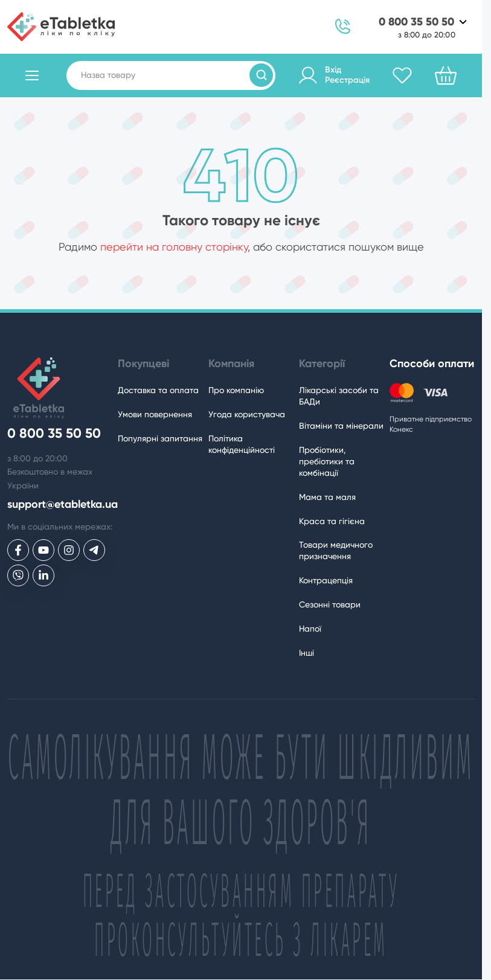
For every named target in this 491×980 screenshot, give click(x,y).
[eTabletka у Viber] (18, 575)
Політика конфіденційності (242, 444)
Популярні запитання (160, 438)
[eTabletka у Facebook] (18, 550)
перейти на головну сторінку (174, 247)
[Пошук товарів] (261, 75)
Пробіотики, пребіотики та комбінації (327, 461)
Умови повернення (155, 414)
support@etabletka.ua (63, 504)
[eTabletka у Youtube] (43, 550)
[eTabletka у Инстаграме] (69, 550)
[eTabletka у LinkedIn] (43, 575)
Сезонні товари (330, 604)
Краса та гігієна (332, 521)
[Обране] (402, 75)
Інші (306, 653)
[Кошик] (446, 75)
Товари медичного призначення (336, 550)
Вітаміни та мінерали (341, 426)
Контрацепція (326, 580)
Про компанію (236, 390)
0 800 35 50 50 (416, 22)
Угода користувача (247, 414)
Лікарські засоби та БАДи (339, 396)
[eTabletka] (61, 27)
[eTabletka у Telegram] (94, 550)
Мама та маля (327, 497)
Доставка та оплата (158, 390)
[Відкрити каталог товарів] (32, 75)
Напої (310, 629)
